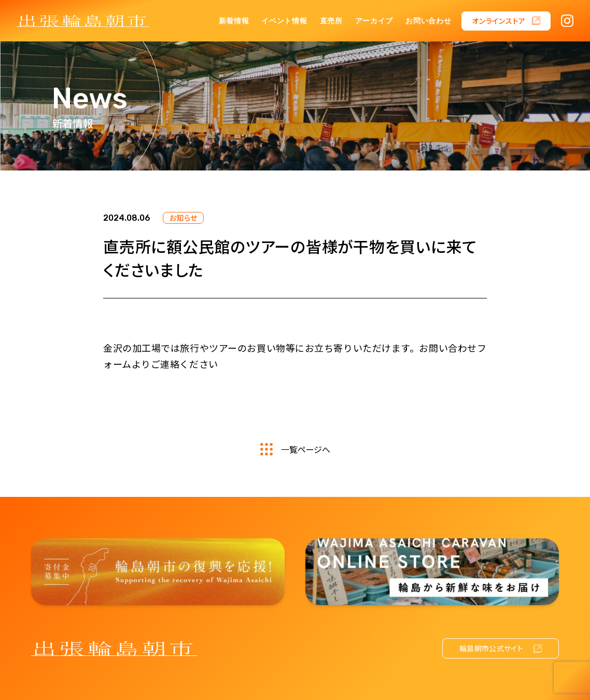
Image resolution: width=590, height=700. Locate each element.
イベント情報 (284, 21)
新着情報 (234, 21)
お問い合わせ (428, 21)
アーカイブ (374, 21)
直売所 (331, 21)
